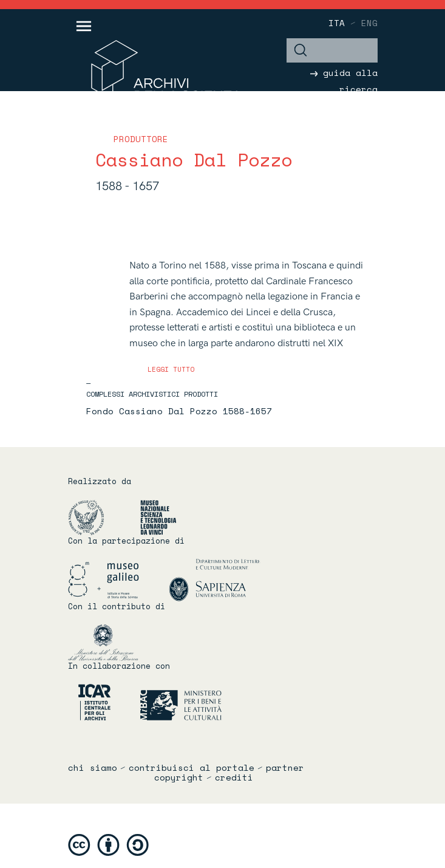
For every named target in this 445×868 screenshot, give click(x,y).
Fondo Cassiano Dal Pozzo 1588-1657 (179, 411)
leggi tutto (171, 369)
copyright (179, 777)
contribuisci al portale (192, 768)
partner (285, 768)
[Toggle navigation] (84, 26)
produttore (141, 139)
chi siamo (93, 768)
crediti (234, 777)
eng (369, 23)
